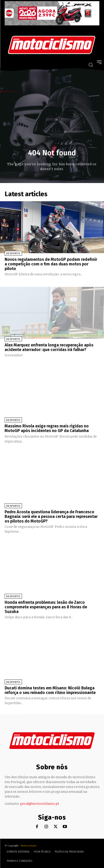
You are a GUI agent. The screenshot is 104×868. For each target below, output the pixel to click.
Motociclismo (29, 846)
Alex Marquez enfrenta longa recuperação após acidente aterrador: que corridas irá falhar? (49, 347)
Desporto (13, 254)
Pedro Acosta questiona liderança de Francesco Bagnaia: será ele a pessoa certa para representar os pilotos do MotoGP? (51, 517)
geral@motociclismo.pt (40, 804)
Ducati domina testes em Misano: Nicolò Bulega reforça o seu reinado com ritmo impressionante (50, 690)
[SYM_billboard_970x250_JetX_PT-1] (52, 24)
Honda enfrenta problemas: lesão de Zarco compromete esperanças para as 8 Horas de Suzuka (46, 607)
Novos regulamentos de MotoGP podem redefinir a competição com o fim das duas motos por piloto (51, 264)
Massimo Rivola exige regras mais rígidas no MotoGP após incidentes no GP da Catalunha (47, 428)
